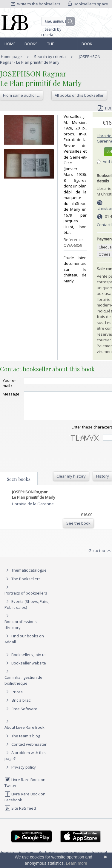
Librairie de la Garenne (33, 509)
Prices (17, 697)
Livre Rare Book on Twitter (25, 788)
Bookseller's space (88, 4)
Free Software (24, 714)
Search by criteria (51, 32)
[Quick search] (58, 21)
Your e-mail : (9, 383)
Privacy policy (20, 772)
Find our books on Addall (24, 644)
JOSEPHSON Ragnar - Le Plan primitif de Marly (50, 59)
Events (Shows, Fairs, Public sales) (27, 610)
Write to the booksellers (36, 4)
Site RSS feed (20, 814)
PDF (105, 108)
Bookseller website (25, 668)
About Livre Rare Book (24, 733)
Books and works (31, 46)
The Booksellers (60, 46)
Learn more (77, 863)
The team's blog (22, 741)
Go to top (100, 556)
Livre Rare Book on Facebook (25, 802)
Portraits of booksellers (26, 598)
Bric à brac (21, 706)
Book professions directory (94, 46)
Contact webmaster (26, 750)
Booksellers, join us (26, 660)
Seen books (19, 484)
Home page (10, 46)
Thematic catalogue (26, 575)
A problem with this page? (25, 761)
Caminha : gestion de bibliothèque (23, 686)
